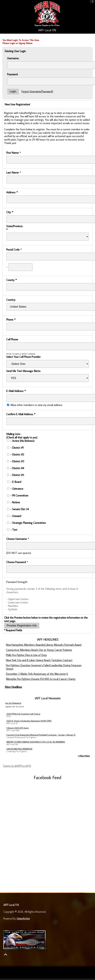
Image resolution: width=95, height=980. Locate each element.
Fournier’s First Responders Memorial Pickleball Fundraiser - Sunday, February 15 (41, 735)
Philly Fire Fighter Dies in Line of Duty (26, 655)
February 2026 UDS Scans (18, 728)
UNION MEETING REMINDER (19, 749)
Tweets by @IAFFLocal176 (17, 766)
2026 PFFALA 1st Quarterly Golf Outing (23, 714)
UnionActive (23, 919)
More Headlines (13, 687)
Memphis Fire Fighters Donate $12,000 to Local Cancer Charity (41, 679)
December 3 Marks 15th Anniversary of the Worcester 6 (37, 674)
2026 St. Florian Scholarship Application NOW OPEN (29, 721)
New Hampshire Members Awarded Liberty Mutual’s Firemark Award (44, 645)
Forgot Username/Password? (37, 91)
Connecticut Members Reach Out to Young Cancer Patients (39, 650)
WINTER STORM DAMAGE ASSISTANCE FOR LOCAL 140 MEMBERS (36, 742)
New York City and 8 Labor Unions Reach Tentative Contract (39, 660)
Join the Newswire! (13, 703)
